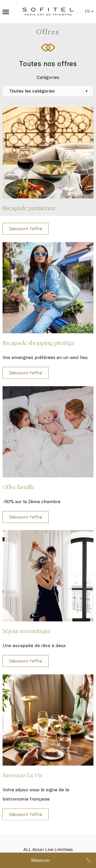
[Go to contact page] (88, 860)
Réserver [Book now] (40, 860)
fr (89, 11)
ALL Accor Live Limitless (48, 849)
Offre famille (19, 487)
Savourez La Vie (23, 769)
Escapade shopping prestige (39, 343)
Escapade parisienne (29, 208)
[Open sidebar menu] (6, 12)
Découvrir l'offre (25, 229)
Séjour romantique (27, 628)
